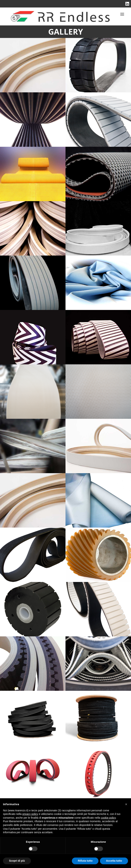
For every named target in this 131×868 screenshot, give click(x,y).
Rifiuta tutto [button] (85, 861)
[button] (126, 804)
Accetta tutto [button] (114, 861)
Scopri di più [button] (17, 861)
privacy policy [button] (30, 814)
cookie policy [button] (108, 818)
